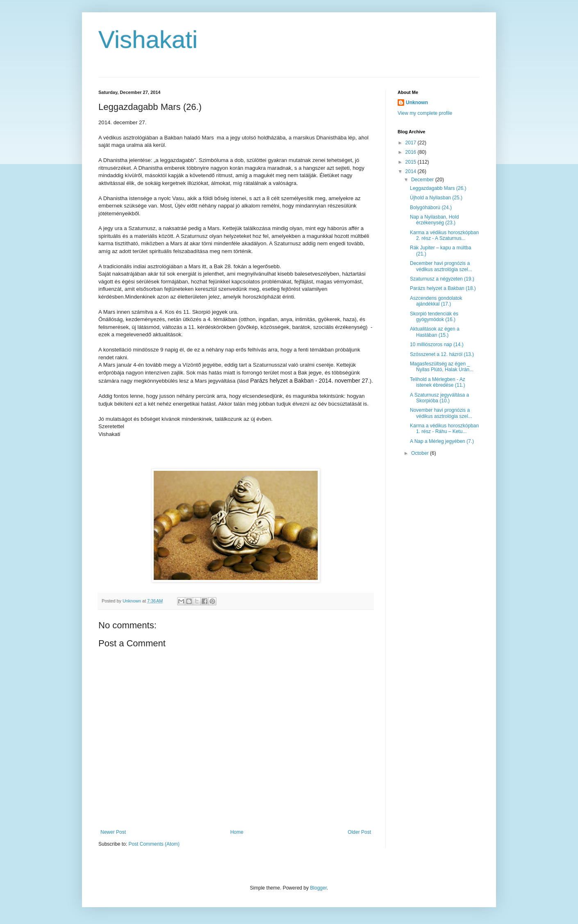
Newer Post (113, 832)
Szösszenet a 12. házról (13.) (442, 354)
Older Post (359, 832)
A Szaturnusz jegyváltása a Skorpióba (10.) (439, 398)
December (423, 180)
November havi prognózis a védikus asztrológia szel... (441, 413)
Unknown (417, 103)
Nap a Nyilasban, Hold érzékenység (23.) (434, 220)
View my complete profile (425, 113)
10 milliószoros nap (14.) (437, 345)
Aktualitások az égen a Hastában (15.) (435, 332)
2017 (412, 143)
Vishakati (148, 40)
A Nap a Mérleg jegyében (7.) (442, 441)
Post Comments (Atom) (154, 844)
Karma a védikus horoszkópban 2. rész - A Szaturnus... (444, 235)
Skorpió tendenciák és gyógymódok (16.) (434, 317)
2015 (412, 162)
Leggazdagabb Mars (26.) (438, 188)
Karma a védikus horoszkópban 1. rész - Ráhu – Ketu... (444, 429)
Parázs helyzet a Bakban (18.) (443, 288)
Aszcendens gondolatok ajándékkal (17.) (436, 301)
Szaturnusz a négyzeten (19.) (442, 279)
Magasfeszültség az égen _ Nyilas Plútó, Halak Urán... (442, 367)
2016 (412, 152)
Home (237, 832)
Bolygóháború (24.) (431, 208)
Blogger (318, 888)
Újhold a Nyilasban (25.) (436, 198)
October (421, 453)
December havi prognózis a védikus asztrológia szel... (441, 266)
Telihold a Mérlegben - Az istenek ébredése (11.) (438, 382)
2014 (412, 171)
